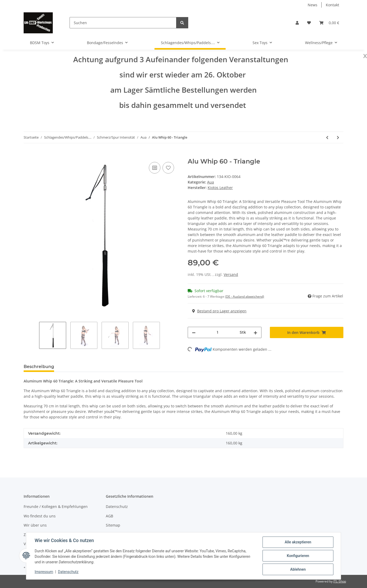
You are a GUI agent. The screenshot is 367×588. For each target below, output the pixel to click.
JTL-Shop (340, 581)
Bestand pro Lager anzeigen (219, 311)
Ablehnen (298, 569)
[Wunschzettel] (309, 23)
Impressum (44, 572)
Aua (211, 182)
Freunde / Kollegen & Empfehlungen (56, 506)
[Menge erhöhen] (255, 332)
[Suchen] (123, 23)
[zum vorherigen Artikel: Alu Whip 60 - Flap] (327, 137)
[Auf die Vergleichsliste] (155, 168)
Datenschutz (117, 506)
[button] (297, 23)
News (313, 5)
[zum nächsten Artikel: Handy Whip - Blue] (338, 137)
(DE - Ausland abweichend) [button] (245, 296)
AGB (109, 516)
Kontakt (332, 5)
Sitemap (113, 525)
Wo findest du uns (40, 516)
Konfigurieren (298, 556)
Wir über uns (35, 525)
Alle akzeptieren (298, 542)
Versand (231, 274)
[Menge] (218, 332)
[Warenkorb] (329, 23)
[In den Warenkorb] (28, 155)
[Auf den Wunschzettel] (168, 168)
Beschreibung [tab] (39, 367)
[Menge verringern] (194, 332)
